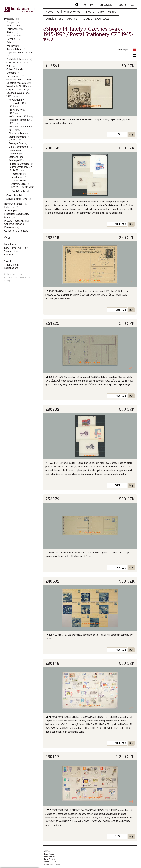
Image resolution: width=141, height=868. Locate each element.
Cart (8, 238)
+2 (131, 708)
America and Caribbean (13, 27)
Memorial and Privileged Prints (18, 159)
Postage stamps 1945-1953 (21, 122)
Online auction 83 (69, 12)
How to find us (50, 864)
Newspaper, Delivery (15, 152)
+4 (131, 802)
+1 (131, 193)
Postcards (16, 174)
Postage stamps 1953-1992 (21, 128)
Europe (10, 22)
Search (8, 261)
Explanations (11, 268)
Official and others (19, 147)
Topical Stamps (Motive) (20, 53)
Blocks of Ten (16, 134)
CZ (133, 5)
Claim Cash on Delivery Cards (19, 182)
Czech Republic (15, 196)
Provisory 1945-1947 (17, 112)
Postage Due (16, 144)
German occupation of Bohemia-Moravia (19, 81)
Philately (9, 19)
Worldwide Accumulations (15, 48)
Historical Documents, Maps (17, 216)
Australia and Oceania (14, 37)
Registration (106, 5)
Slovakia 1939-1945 (17, 86)
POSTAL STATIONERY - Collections (23, 189)
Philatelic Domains (19, 164)
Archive (72, 19)
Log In (123, 5)
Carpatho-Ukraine (16, 90)
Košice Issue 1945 (18, 117)
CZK (124, 135)
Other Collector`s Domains (14, 226)
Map (58, 864)
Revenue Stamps (13, 204)
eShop (112, 12)
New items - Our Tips (16, 248)
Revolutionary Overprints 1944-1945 (18, 103)
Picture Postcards (14, 221)
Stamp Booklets (17, 137)
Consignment (54, 19)
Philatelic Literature (17, 59)
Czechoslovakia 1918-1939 (18, 64)
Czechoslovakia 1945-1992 (19, 95)
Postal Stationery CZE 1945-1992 (21, 169)
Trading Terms (12, 265)
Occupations (13, 76)
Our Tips (9, 255)
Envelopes (16, 177)
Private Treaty (94, 12)
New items (10, 245)
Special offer (11, 251)
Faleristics (10, 207)
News (49, 12)
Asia (9, 43)
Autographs (11, 211)
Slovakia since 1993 (17, 199)
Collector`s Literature (16, 231)
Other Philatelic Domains (15, 71)
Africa (10, 32)
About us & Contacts (95, 19)
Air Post (13, 140)
